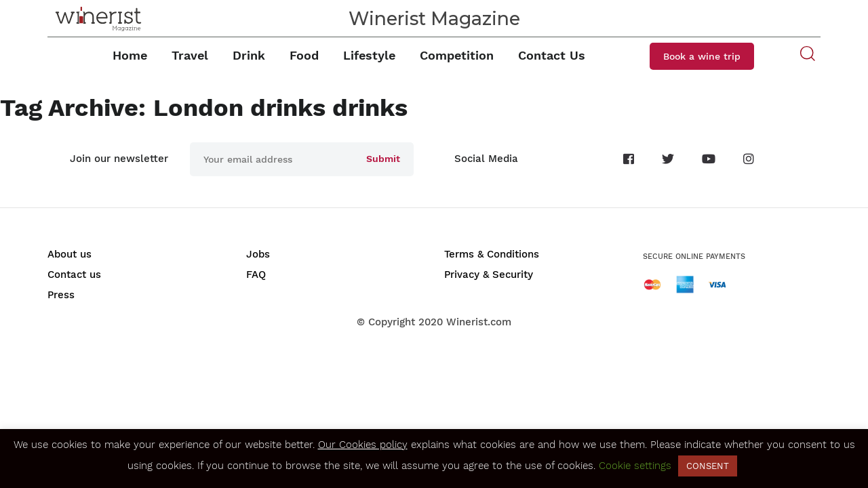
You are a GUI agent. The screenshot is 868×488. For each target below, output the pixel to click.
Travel (190, 55)
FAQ (256, 274)
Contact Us (552, 55)
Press (61, 295)
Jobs (258, 254)
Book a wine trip (702, 56)
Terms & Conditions (492, 254)
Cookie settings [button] (635, 466)
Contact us (74, 274)
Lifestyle (369, 55)
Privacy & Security (489, 274)
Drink (249, 55)
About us (70, 254)
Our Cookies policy (363, 445)
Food (304, 55)
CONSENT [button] (708, 466)
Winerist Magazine (434, 19)
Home (130, 55)
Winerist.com (479, 322)
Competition (457, 55)
